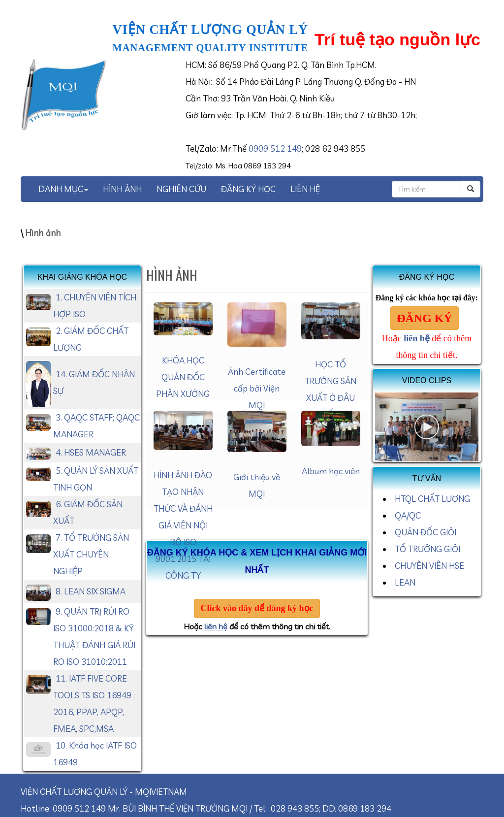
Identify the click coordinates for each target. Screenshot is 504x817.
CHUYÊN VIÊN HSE (429, 566)
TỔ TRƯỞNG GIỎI (427, 549)
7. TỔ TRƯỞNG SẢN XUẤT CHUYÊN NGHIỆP (91, 554)
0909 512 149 (275, 148)
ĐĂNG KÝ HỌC (248, 189)
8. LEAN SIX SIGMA (91, 591)
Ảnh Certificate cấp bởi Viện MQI (257, 388)
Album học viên (331, 471)
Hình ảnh (43, 233)
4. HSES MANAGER (91, 452)
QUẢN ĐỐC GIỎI (425, 532)
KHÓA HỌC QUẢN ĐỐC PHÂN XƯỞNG (183, 377)
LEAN (405, 582)
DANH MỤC (63, 189)
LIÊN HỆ (305, 189)
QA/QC (408, 515)
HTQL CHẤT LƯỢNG (432, 499)
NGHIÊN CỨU (181, 189)
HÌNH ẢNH (122, 189)
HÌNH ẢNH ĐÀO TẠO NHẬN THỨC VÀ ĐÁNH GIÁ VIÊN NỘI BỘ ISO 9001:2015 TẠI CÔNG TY (183, 525)
